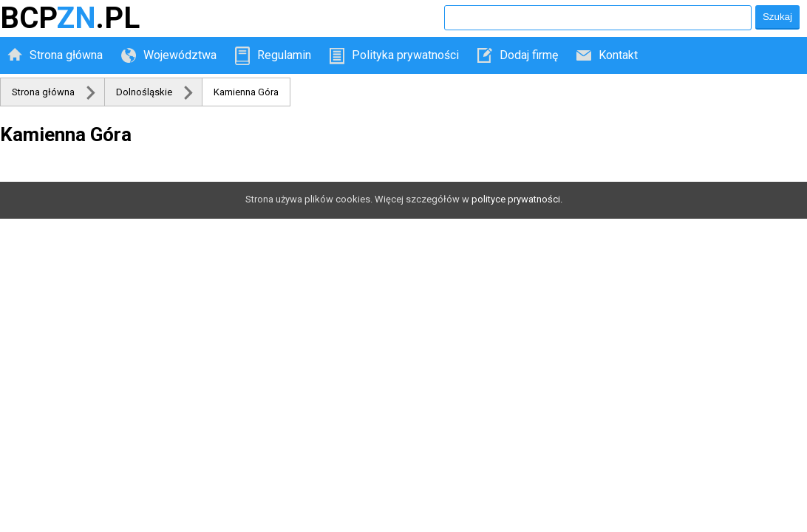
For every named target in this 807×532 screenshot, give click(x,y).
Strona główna (66, 55)
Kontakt (618, 55)
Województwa (180, 55)
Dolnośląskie (144, 92)
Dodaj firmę (529, 55)
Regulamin (284, 55)
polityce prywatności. (517, 199)
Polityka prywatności (405, 55)
